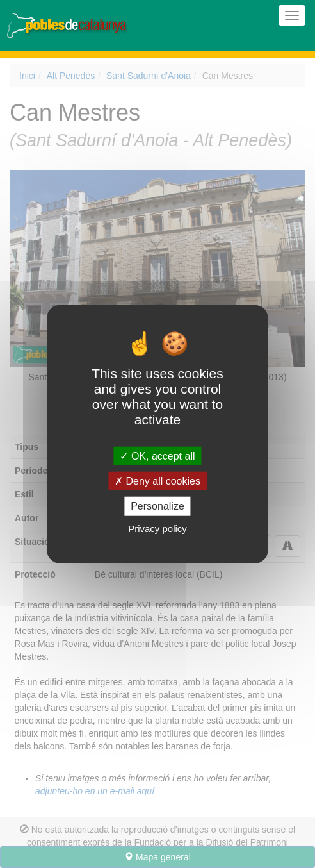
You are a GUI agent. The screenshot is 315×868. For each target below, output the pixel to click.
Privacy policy (157, 528)
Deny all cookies (157, 481)
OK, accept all (157, 456)
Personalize (157, 506)
